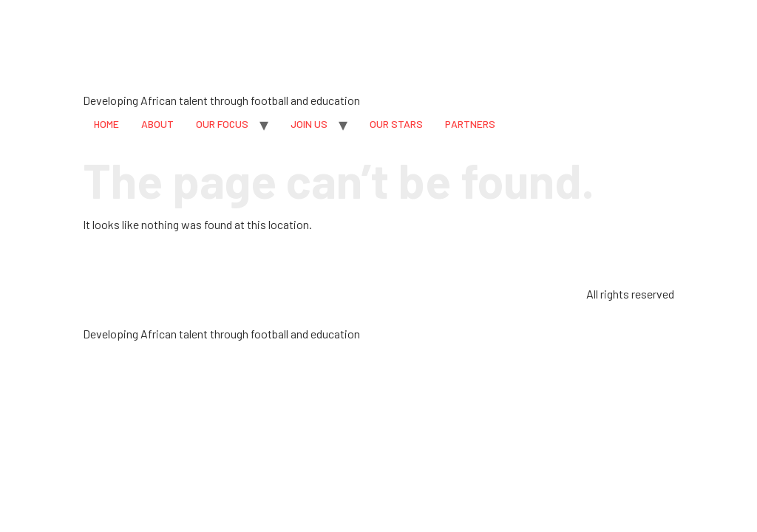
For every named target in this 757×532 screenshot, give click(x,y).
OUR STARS (396, 124)
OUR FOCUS (222, 124)
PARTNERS (470, 124)
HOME (106, 124)
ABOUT (157, 124)
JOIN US (309, 124)
